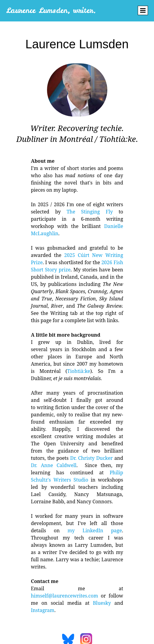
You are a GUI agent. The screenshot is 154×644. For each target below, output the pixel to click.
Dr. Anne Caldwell (53, 465)
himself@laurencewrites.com (64, 596)
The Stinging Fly (90, 212)
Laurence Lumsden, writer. (51, 10)
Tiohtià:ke (79, 371)
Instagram (42, 610)
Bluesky (102, 603)
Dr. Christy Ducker (91, 458)
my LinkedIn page (95, 530)
